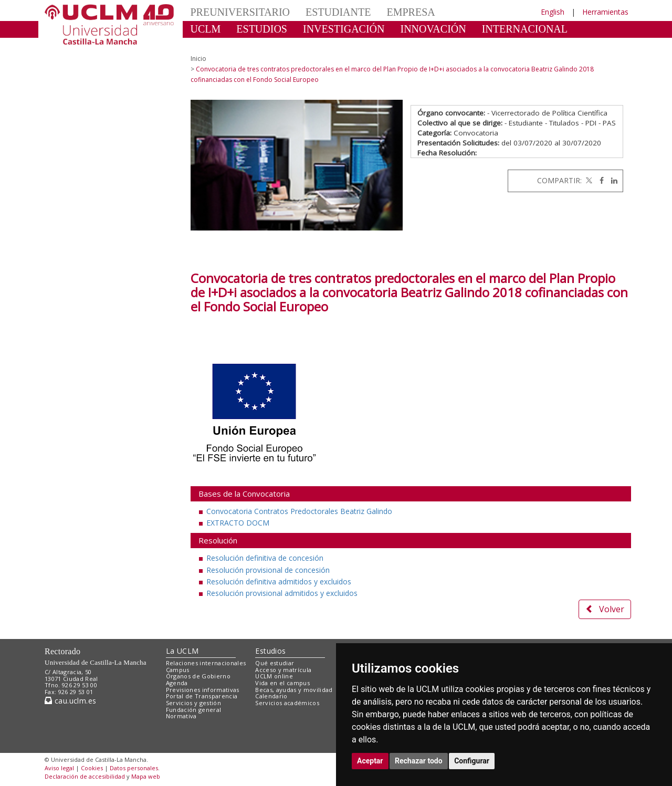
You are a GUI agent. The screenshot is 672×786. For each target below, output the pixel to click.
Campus (178, 670)
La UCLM (182, 651)
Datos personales (134, 768)
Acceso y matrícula (283, 670)
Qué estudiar (275, 663)
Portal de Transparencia (202, 696)
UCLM (206, 29)
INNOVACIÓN (433, 29)
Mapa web (146, 776)
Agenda (177, 683)
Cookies (92, 768)
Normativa (181, 716)
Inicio (198, 59)
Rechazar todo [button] (419, 761)
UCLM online (274, 676)
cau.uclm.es (70, 701)
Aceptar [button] (370, 761)
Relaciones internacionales (206, 663)
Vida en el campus (282, 683)
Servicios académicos (287, 703)
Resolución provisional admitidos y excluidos (282, 593)
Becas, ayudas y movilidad (294, 690)
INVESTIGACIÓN (344, 29)
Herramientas (605, 12)
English (553, 12)
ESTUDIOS (262, 29)
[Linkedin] (612, 180)
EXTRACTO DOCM (238, 523)
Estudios (270, 651)
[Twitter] (588, 180)
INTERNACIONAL (525, 29)
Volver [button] (605, 609)
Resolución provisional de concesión (268, 570)
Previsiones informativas (203, 690)
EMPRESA (411, 12)
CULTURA (215, 45)
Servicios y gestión (193, 703)
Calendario (271, 696)
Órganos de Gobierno (198, 676)
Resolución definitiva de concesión (265, 558)
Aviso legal (59, 768)
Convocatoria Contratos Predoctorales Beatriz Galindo (299, 511)
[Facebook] (599, 180)
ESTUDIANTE (338, 12)
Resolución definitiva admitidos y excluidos (279, 581)
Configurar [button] (472, 761)
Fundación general (194, 710)
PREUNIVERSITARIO (240, 12)
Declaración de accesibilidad (85, 776)
